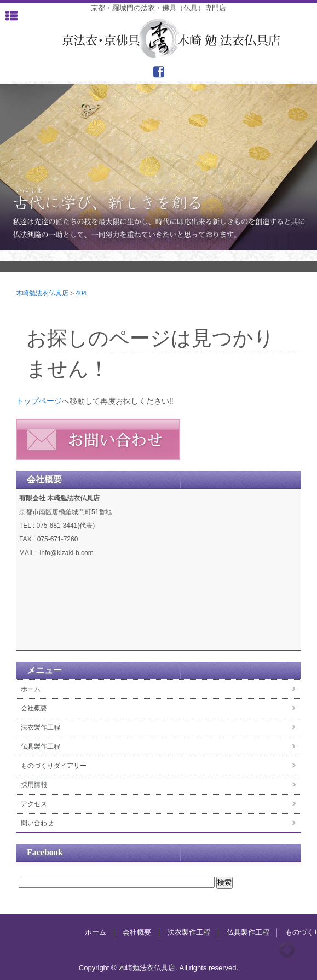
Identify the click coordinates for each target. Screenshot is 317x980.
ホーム (31, 689)
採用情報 (34, 785)
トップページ (39, 401)
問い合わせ (37, 823)
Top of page (287, 950)
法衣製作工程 (41, 727)
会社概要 (34, 708)
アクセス (34, 804)
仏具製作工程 (41, 746)
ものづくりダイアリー (54, 766)
